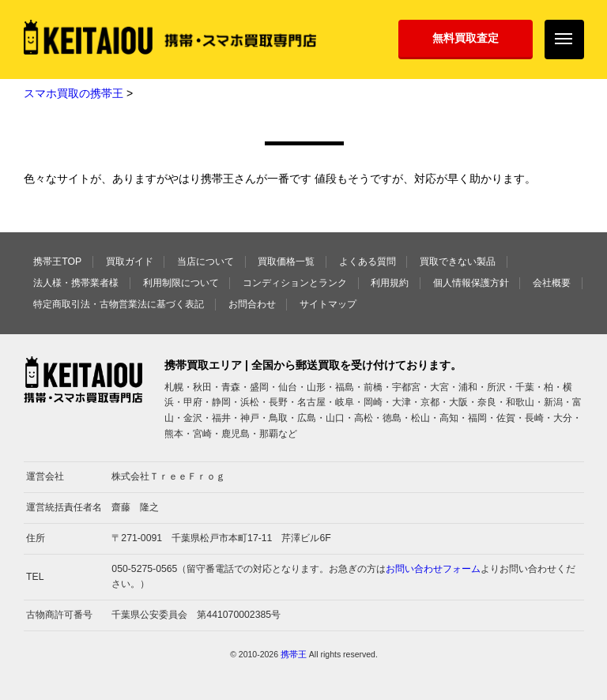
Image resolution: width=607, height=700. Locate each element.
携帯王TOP (57, 262)
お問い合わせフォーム (433, 569)
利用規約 (390, 283)
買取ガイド (130, 262)
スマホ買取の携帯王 (74, 93)
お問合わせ (252, 304)
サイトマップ (328, 304)
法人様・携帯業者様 (76, 283)
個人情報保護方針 (471, 283)
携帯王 (294, 654)
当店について (205, 262)
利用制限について (181, 283)
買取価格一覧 (286, 262)
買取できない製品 (458, 262)
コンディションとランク (295, 283)
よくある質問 (368, 262)
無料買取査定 (466, 38)
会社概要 (552, 283)
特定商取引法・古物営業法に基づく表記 (119, 304)
